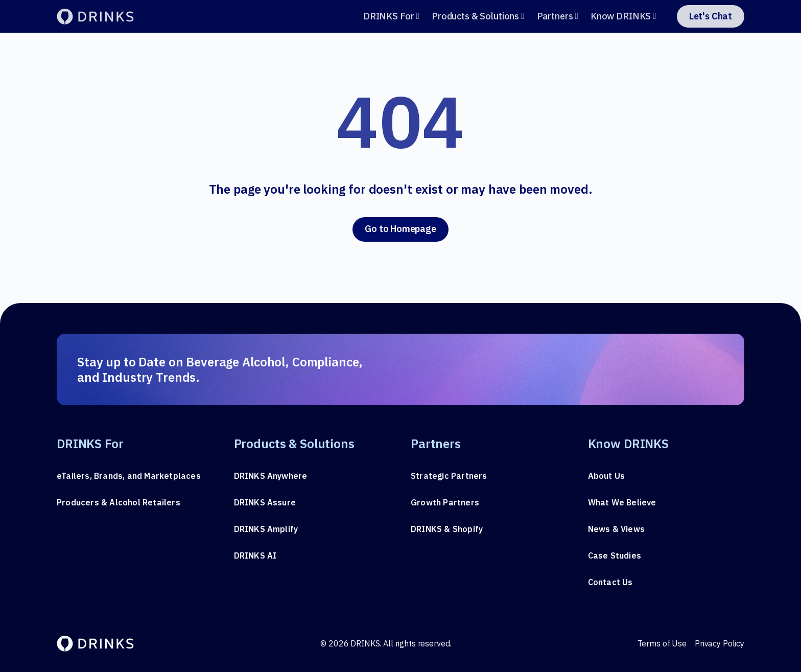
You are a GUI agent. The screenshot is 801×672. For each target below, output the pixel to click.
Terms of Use (662, 643)
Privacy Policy (720, 643)
